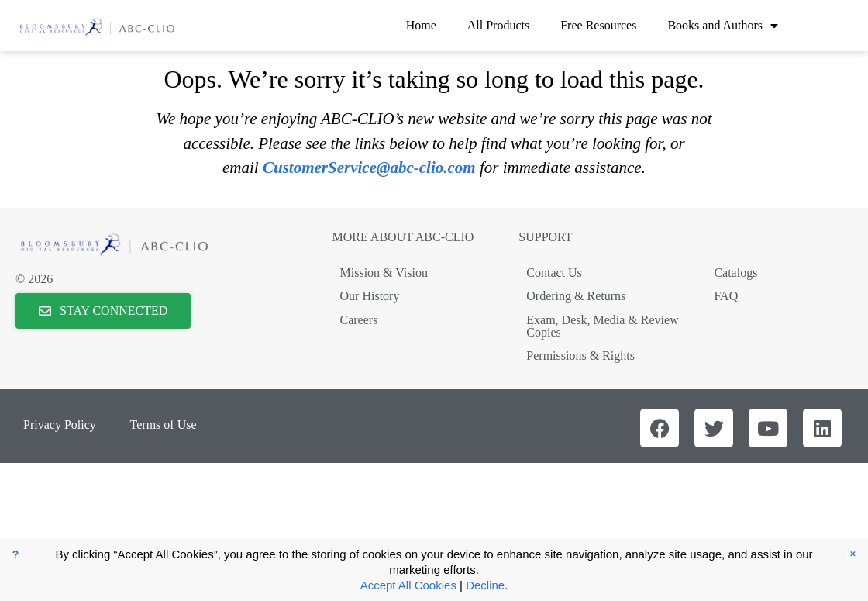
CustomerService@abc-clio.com (369, 168)
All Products (498, 25)
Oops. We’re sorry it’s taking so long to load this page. (434, 79)
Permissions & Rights (580, 356)
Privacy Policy (60, 425)
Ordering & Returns (576, 296)
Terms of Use (164, 425)
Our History (370, 296)
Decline (485, 585)
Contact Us (554, 273)
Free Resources (598, 25)
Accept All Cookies (408, 585)
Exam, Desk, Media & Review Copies (602, 326)
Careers (359, 320)
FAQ (726, 296)
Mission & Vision (384, 273)
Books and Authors (723, 26)
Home (421, 25)
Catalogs (735, 273)
